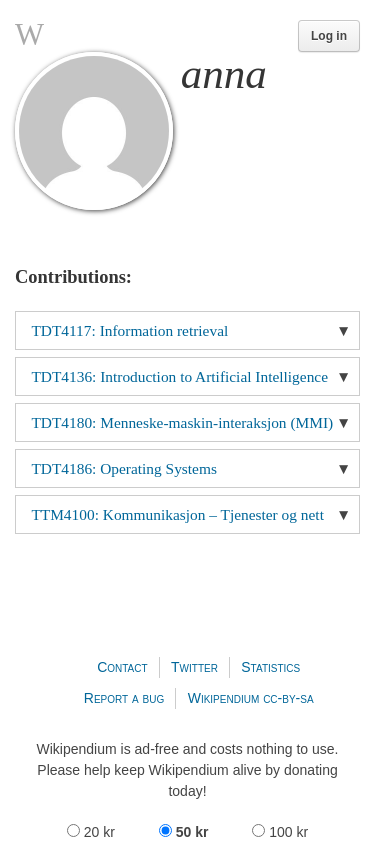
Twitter (194, 667)
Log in (329, 36)
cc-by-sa (288, 698)
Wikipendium (224, 698)
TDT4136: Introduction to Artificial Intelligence (179, 376)
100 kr (280, 832)
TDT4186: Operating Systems (124, 468)
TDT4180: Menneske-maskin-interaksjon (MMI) (182, 422)
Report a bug (124, 698)
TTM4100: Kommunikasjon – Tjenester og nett (177, 514)
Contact (122, 667)
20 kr (93, 832)
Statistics (270, 667)
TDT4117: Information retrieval (129, 330)
